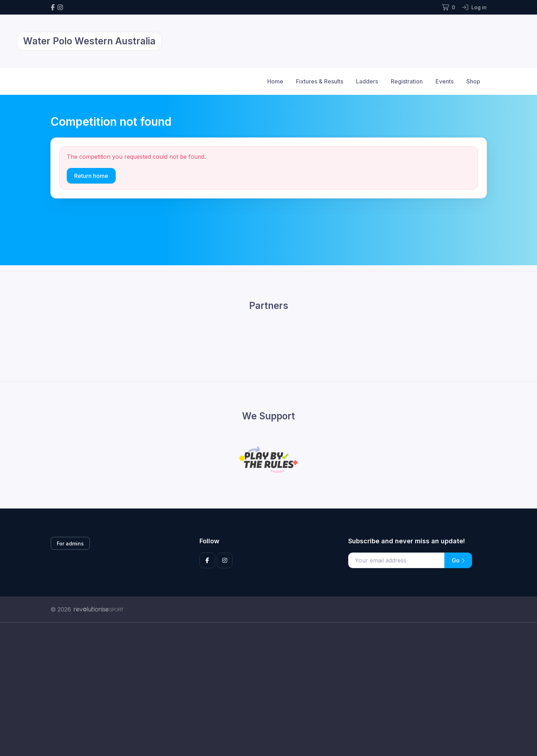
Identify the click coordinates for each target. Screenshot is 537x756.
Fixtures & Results (320, 81)
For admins (70, 543)
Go (458, 560)
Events (445, 81)
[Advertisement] (263, 689)
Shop (473, 81)
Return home (91, 176)
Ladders (367, 81)
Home (275, 81)
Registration (407, 81)
